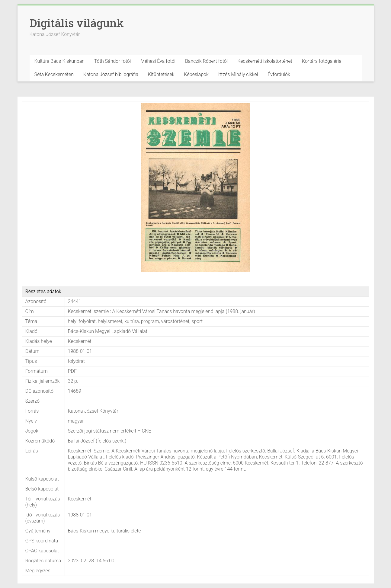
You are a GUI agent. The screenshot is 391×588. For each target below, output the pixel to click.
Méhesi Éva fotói (158, 61)
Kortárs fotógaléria (322, 61)
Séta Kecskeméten (54, 74)
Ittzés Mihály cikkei (238, 74)
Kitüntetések (161, 74)
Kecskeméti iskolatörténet (265, 61)
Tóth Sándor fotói (112, 61)
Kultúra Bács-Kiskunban (60, 61)
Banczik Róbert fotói (206, 61)
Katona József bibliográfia (111, 74)
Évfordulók (279, 74)
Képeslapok (196, 74)
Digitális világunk (77, 23)
